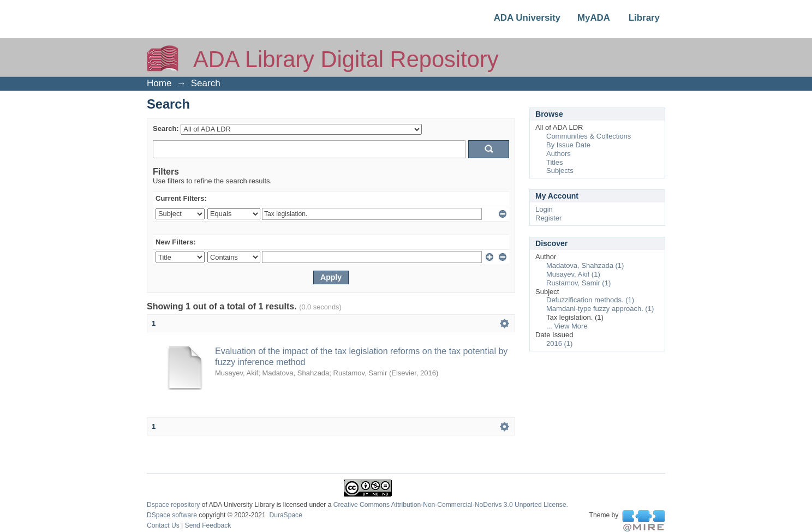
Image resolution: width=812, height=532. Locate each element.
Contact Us (163, 525)
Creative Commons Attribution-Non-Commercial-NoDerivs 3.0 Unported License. (451, 505)
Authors (559, 154)
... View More (567, 326)
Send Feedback (208, 525)
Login (544, 209)
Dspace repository (173, 505)
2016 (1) (559, 343)
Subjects (560, 171)
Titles (555, 162)
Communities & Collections (589, 136)
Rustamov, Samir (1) (578, 283)
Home (159, 83)
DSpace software (172, 515)
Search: (166, 128)
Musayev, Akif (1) (573, 274)
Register (548, 218)
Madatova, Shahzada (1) (585, 265)
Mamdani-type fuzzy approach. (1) (600, 309)
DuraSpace (285, 515)
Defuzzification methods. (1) (590, 300)
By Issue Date (568, 145)
